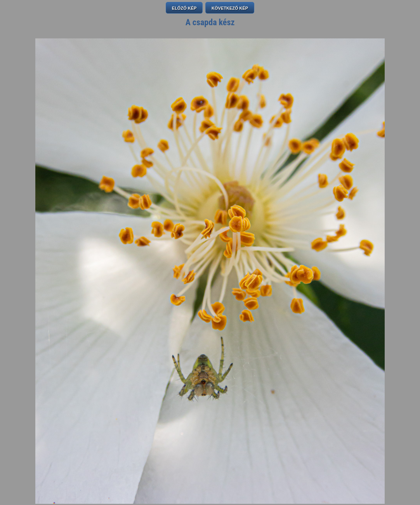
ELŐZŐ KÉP (184, 8)
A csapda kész (210, 22)
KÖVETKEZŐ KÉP (230, 8)
